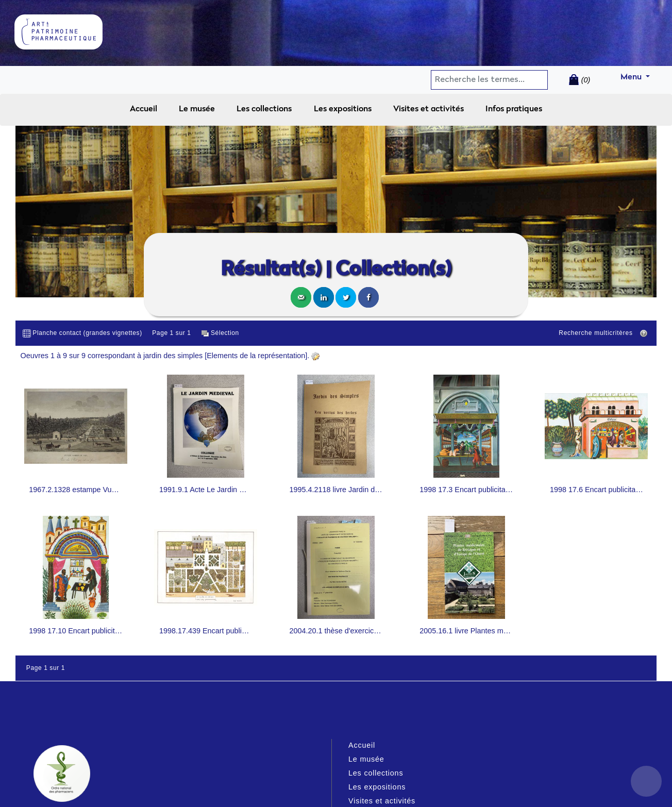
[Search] (473, 80)
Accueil (144, 109)
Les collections (264, 109)
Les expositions (343, 109)
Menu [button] (639, 76)
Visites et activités (429, 109)
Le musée (197, 109)
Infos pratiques (514, 109)
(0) (586, 80)
